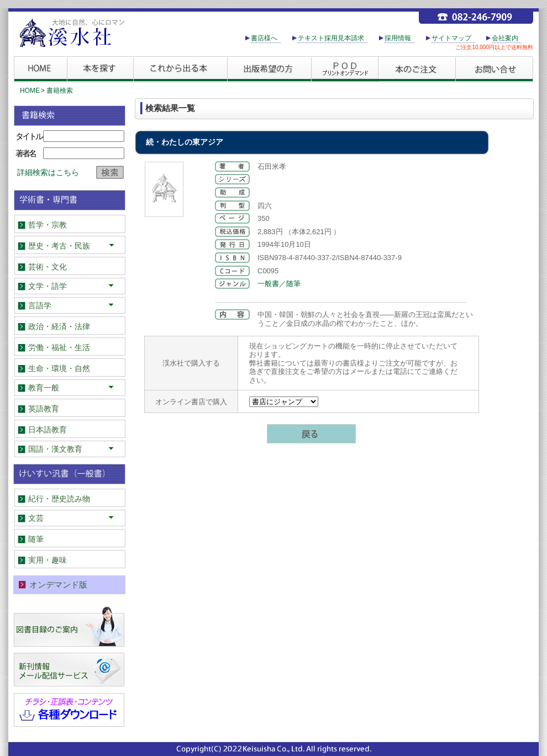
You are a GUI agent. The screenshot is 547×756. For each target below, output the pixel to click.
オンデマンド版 (58, 585)
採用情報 (398, 38)
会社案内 (505, 38)
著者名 (25, 153)
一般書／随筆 (279, 284)
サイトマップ (451, 38)
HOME (30, 91)
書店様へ (264, 38)
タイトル (29, 136)
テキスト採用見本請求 (331, 38)
